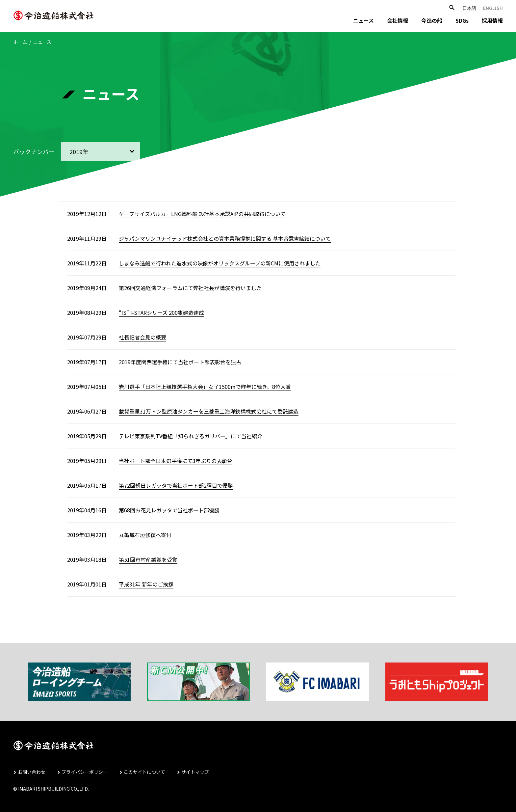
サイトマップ (195, 772)
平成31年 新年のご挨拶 (146, 584)
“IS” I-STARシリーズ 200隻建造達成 (161, 312)
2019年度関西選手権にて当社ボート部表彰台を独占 (180, 362)
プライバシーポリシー (85, 772)
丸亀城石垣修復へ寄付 (145, 535)
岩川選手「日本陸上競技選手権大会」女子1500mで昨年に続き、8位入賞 (205, 387)
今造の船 (432, 20)
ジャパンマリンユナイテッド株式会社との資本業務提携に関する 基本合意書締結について (225, 238)
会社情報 (398, 20)
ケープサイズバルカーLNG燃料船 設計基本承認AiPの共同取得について (202, 214)
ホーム (20, 42)
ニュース (363, 20)
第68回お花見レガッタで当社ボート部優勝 (169, 510)
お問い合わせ (32, 772)
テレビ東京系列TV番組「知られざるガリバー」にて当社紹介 (191, 436)
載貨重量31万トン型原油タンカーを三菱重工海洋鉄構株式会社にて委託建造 (209, 411)
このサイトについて (144, 772)
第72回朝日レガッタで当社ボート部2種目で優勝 (176, 485)
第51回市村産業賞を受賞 (148, 559)
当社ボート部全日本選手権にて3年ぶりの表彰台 (176, 461)
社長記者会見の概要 (142, 337)
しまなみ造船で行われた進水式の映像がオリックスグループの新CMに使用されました (220, 263)
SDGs (462, 20)
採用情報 (492, 20)
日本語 (469, 8)
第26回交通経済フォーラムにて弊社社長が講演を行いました (190, 288)
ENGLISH (493, 8)
